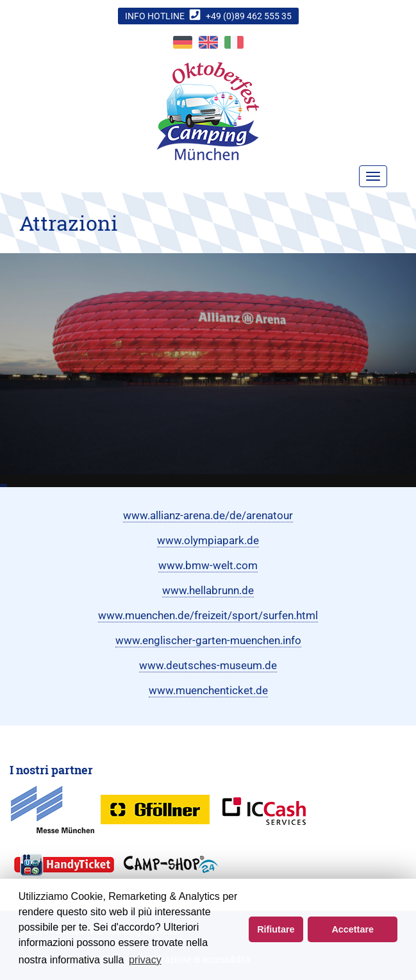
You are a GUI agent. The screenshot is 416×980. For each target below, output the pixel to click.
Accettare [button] (353, 929)
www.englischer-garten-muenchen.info (208, 640)
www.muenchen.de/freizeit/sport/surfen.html (208, 615)
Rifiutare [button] (276, 929)
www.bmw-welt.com (208, 565)
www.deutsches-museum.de (208, 665)
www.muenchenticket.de (208, 690)
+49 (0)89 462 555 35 (249, 16)
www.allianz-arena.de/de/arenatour (208, 515)
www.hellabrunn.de (208, 590)
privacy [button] (145, 960)
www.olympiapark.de (208, 540)
